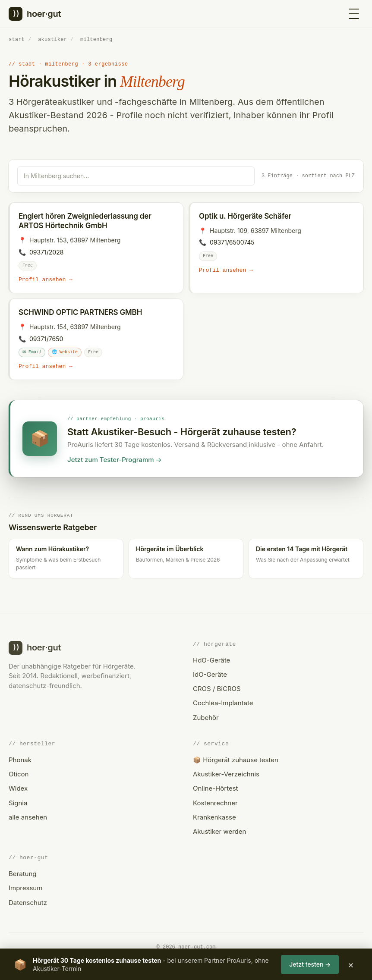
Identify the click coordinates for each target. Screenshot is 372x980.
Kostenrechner (215, 803)
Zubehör (206, 718)
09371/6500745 (232, 242)
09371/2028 (46, 252)
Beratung (22, 874)
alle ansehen (28, 817)
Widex (18, 789)
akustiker (52, 39)
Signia (18, 803)
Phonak (20, 760)
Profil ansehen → (46, 280)
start (17, 39)
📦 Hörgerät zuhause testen (236, 760)
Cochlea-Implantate (223, 703)
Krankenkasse (214, 817)
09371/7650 (46, 339)
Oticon (19, 774)
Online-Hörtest (215, 789)
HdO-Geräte (211, 660)
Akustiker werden (219, 831)
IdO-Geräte (210, 674)
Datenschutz (28, 903)
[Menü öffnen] (354, 14)
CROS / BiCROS (217, 689)
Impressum (25, 888)
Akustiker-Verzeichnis (226, 774)
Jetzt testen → (310, 964)
